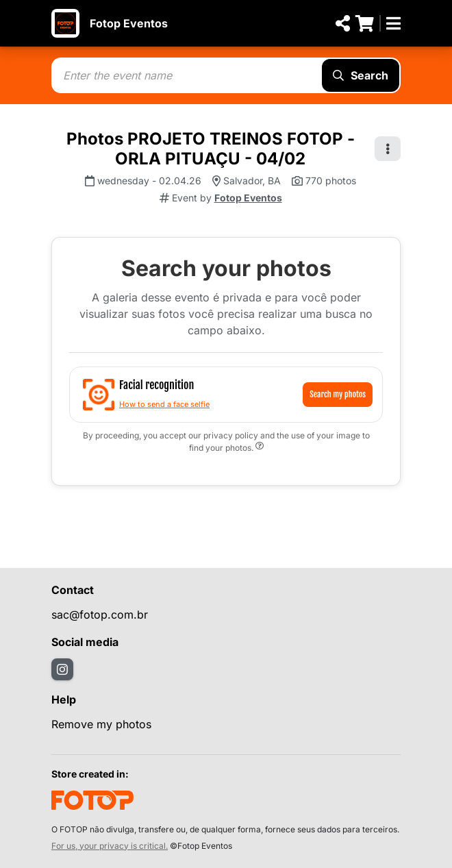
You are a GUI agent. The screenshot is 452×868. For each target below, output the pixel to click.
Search (361, 75)
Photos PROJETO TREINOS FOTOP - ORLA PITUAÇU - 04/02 (211, 149)
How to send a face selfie (164, 404)
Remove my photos (101, 724)
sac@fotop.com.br (100, 615)
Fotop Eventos (129, 23)
